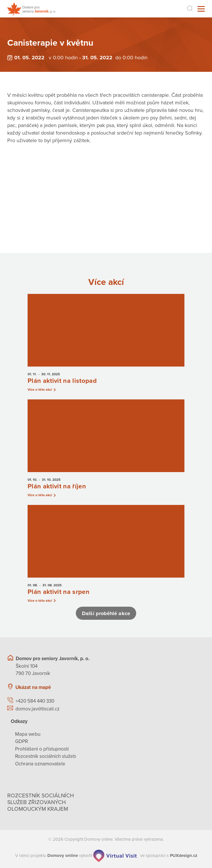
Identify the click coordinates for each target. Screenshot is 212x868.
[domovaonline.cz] (63, 856)
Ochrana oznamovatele (40, 764)
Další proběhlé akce (106, 613)
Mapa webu (28, 734)
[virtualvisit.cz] (115, 856)
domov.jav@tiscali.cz (37, 709)
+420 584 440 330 (35, 701)
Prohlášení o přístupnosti (42, 749)
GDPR (21, 742)
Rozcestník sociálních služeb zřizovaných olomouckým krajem (41, 803)
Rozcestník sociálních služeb (46, 757)
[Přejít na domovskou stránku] (31, 9)
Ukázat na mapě (33, 687)
